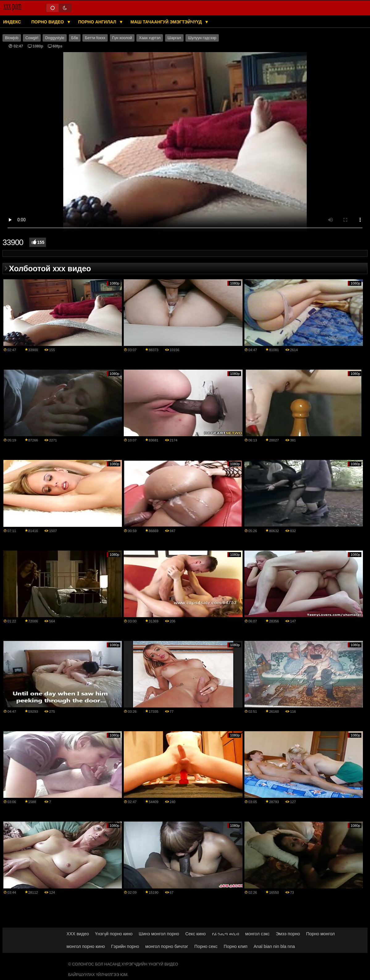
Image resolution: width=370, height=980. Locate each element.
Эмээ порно (288, 934)
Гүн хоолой (122, 38)
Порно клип (236, 946)
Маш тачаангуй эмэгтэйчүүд (167, 22)
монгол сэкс (258, 934)
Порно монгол (320, 934)
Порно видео (48, 22)
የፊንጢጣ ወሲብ (226, 934)
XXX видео (78, 934)
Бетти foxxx (95, 38)
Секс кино (195, 934)
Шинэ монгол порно (159, 934)
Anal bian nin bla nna (274, 946)
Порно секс (206, 946)
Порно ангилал (98, 22)
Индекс (12, 22)
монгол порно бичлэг (167, 946)
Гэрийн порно (125, 946)
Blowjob (12, 38)
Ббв (75, 38)
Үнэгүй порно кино (114, 934)
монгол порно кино (86, 946)
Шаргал (174, 38)
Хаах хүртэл (150, 38)
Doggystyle (55, 38)
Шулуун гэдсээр (202, 38)
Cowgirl (32, 38)
